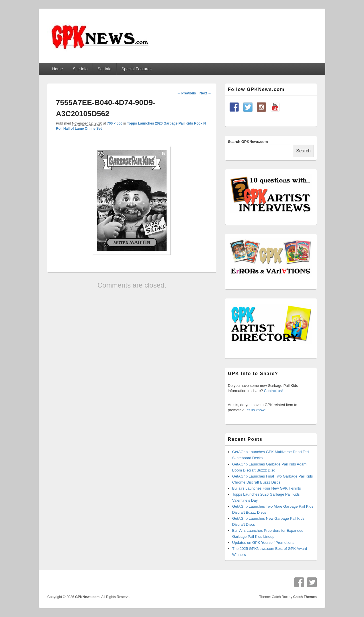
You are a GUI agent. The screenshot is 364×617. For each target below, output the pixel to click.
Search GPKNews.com (248, 142)
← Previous (186, 93)
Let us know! (255, 410)
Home (57, 69)
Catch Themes (305, 597)
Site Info (80, 69)
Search (303, 151)
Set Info (105, 69)
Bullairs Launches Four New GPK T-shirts (267, 488)
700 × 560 (115, 123)
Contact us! (273, 391)
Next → (205, 93)
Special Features (137, 69)
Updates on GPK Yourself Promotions (263, 543)
